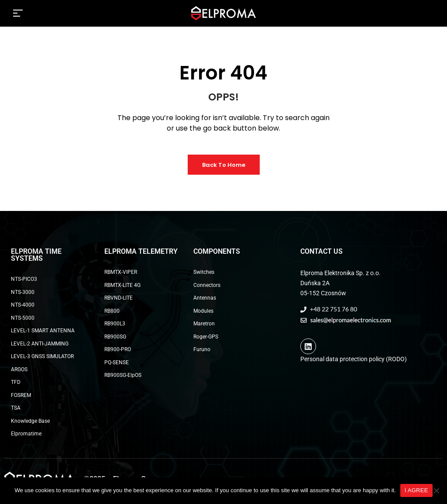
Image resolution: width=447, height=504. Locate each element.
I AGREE (416, 490)
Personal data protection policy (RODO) (354, 359)
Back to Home (224, 165)
